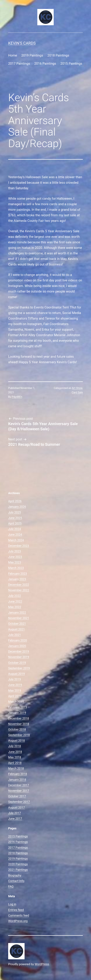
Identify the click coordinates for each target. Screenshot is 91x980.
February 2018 (18, 774)
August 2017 (17, 807)
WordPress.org (18, 921)
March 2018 (16, 768)
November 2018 (19, 724)
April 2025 (15, 523)
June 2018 (15, 752)
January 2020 (17, 646)
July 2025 (15, 512)
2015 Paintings (71, 64)
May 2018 (15, 757)
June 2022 (15, 601)
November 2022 (19, 590)
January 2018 (17, 780)
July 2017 (15, 813)
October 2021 (17, 624)
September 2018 (19, 735)
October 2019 (17, 663)
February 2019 (18, 707)
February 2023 (18, 574)
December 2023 (19, 546)
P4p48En (17, 397)
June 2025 (15, 518)
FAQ (11, 886)
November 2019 (19, 657)
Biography (15, 875)
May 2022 (15, 607)
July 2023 (15, 551)
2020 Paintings (18, 864)
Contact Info (16, 881)
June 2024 (15, 534)
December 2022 (19, 585)
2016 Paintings (45, 64)
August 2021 (17, 629)
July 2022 (15, 596)
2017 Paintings (19, 64)
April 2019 (15, 696)
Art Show (77, 388)
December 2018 (19, 718)
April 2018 (15, 763)
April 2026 (15, 501)
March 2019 (16, 702)
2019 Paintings (32, 55)
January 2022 (17, 612)
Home (13, 55)
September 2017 (19, 802)
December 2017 (19, 785)
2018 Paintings (58, 55)
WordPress (42, 964)
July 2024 (15, 529)
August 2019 (17, 674)
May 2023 (15, 562)
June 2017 (15, 819)
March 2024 (16, 540)
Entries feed (16, 910)
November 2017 (19, 791)
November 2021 (19, 618)
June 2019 (15, 685)
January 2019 (17, 713)
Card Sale (77, 392)
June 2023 (15, 557)
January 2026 (17, 507)
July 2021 (15, 635)
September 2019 (19, 668)
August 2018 (17, 740)
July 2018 (15, 746)
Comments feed (19, 915)
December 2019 (19, 651)
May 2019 (15, 690)
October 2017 (17, 796)
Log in (12, 904)
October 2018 (17, 729)
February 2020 (18, 640)
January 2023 (17, 579)
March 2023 (16, 568)
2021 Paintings (18, 870)
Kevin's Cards (22, 43)
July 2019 (15, 679)
